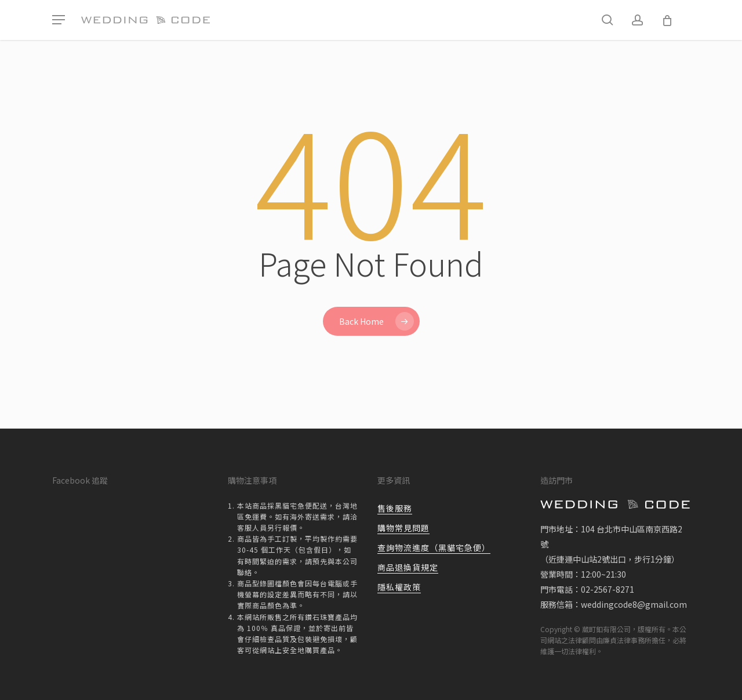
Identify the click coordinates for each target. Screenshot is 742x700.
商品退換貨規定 (408, 567)
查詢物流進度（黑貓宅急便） (434, 547)
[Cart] (667, 20)
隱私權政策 (399, 587)
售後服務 (395, 508)
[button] (59, 20)
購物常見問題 (403, 528)
